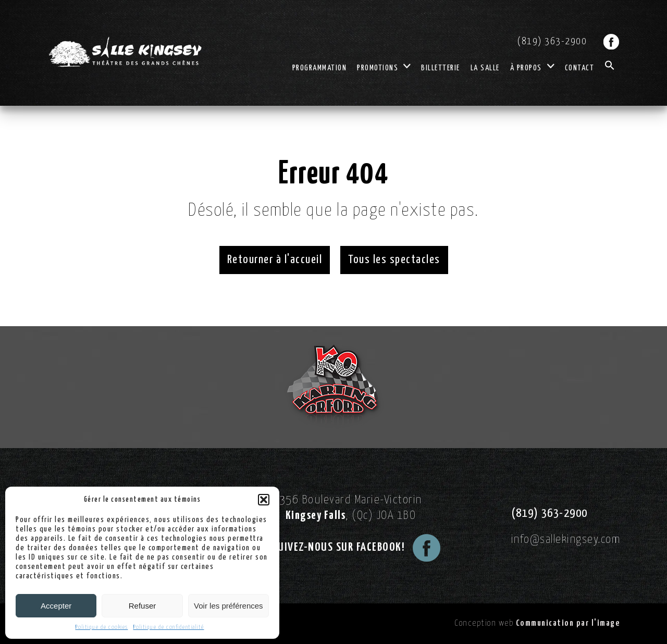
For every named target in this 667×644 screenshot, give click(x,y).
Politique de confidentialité (169, 627)
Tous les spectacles (394, 260)
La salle (485, 68)
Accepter (56, 606)
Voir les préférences (228, 606)
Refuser (143, 606)
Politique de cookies (102, 627)
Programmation (320, 68)
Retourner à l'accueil (275, 260)
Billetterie (441, 68)
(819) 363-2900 (552, 41)
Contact (580, 68)
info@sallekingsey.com (566, 540)
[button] (264, 500)
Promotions (384, 68)
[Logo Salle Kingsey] (125, 52)
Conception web (537, 623)
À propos (532, 68)
